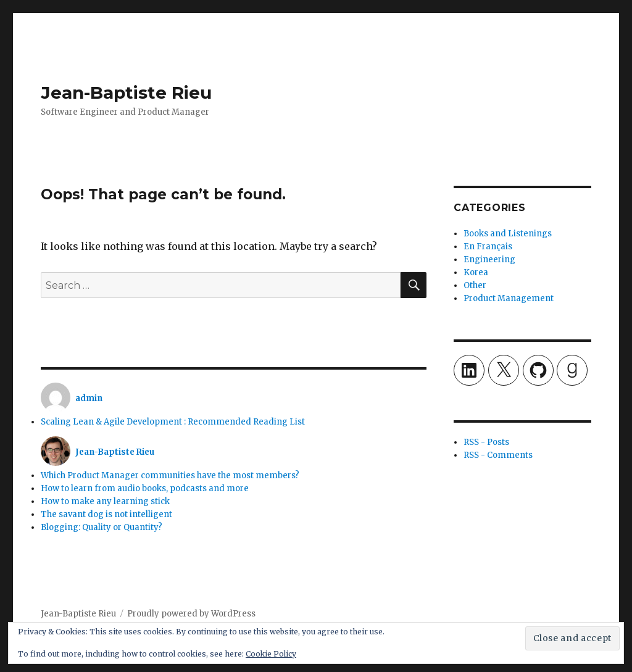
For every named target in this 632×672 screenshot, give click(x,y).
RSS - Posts (486, 442)
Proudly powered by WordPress (191, 614)
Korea (476, 272)
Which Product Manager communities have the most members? (170, 475)
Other (475, 285)
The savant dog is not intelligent (106, 514)
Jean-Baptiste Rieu (126, 93)
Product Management (509, 298)
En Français (488, 247)
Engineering (489, 259)
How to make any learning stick (105, 501)
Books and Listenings (508, 234)
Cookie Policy (271, 654)
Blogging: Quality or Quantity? (102, 527)
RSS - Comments (498, 455)
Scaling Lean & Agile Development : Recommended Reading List (173, 422)
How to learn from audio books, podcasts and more (145, 488)
